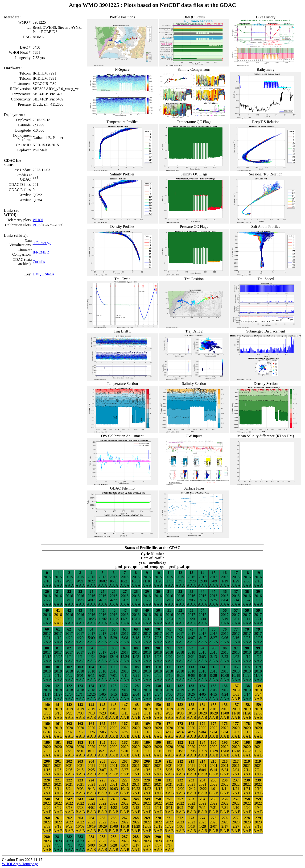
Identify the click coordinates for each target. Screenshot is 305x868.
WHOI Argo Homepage (20, 864)
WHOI (38, 220)
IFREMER (41, 252)
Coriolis (39, 262)
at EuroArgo (42, 243)
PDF (36, 225)
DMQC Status (43, 274)
